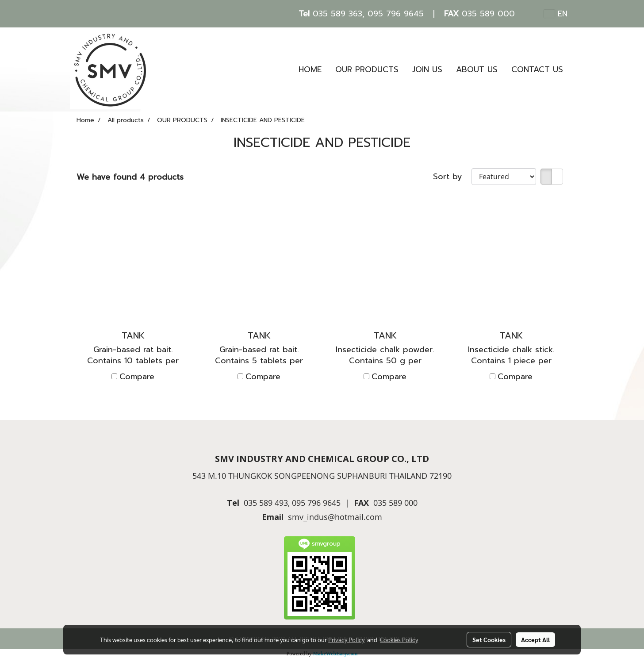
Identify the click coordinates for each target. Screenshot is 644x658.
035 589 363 (337, 14)
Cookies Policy (399, 639)
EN (556, 14)
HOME (310, 69)
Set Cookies (489, 639)
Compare (137, 377)
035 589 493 (266, 503)
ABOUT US (477, 69)
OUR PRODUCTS (367, 69)
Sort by (452, 177)
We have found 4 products (130, 177)
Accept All (535, 639)
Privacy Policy (346, 639)
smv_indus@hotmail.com (335, 517)
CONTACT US (537, 69)
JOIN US (427, 69)
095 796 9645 (396, 14)
